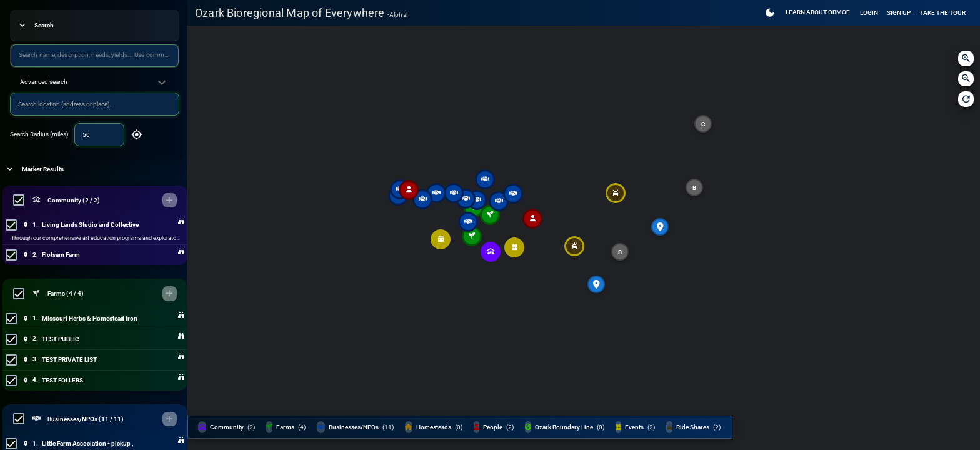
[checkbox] (19, 200)
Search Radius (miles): (40, 134)
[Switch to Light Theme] (770, 13)
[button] (95, 82)
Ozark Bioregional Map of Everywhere (302, 13)
